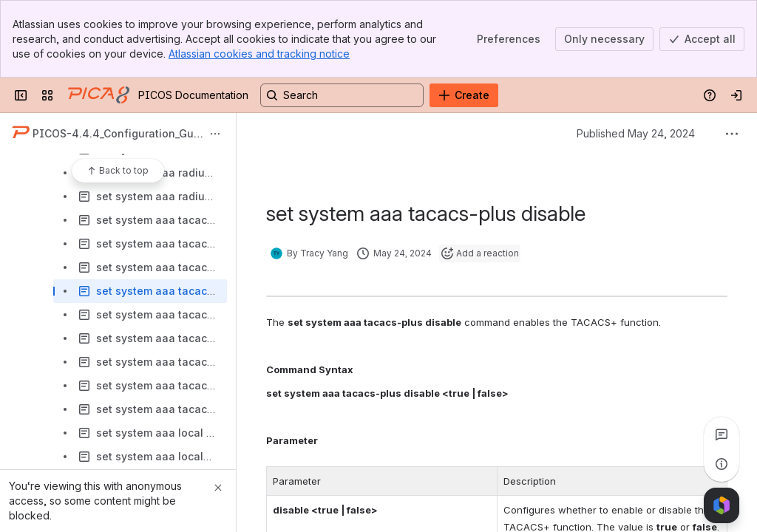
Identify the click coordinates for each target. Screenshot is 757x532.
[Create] (464, 95)
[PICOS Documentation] (99, 95)
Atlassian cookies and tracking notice (259, 54)
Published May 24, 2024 (636, 133)
